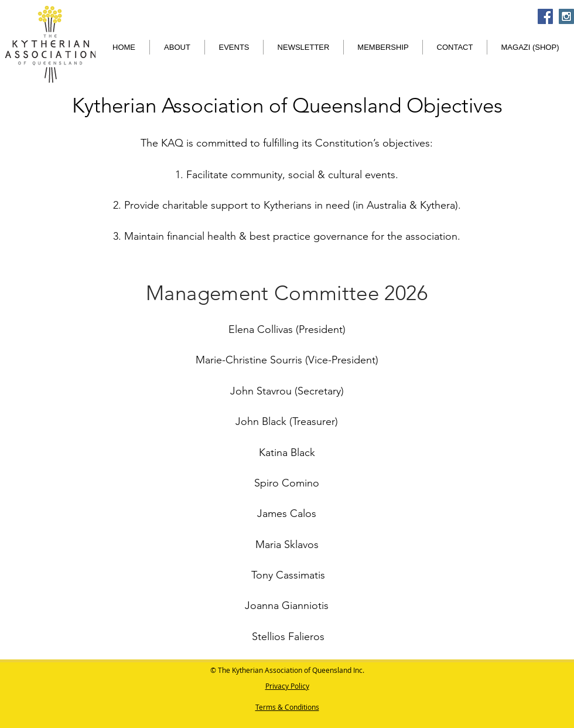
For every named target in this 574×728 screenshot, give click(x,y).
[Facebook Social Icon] (545, 16)
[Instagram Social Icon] (566, 16)
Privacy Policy (287, 686)
